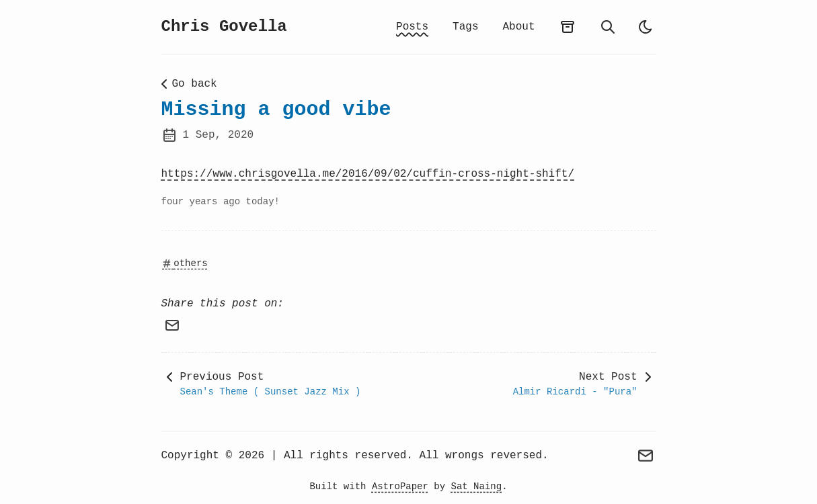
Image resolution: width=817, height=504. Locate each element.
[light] (646, 27)
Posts (412, 27)
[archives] (568, 27)
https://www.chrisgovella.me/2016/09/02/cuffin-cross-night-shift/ (368, 174)
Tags (465, 27)
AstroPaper (400, 487)
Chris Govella (224, 27)
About (518, 27)
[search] (608, 27)
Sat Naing (477, 487)
